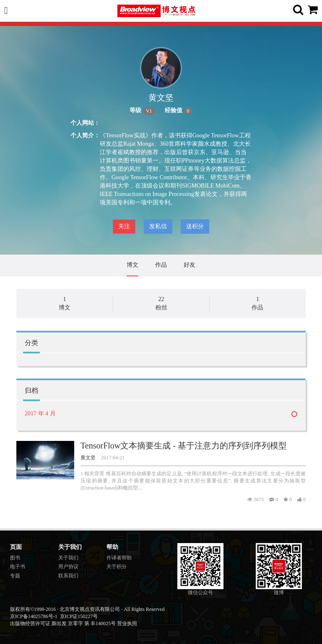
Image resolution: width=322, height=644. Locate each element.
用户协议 (68, 567)
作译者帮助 (119, 558)
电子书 (18, 567)
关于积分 (117, 567)
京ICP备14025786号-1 (34, 616)
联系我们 (68, 576)
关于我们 (68, 558)
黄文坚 (88, 458)
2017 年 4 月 (40, 413)
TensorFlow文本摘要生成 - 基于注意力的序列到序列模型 (184, 446)
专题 (15, 576)
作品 (161, 265)
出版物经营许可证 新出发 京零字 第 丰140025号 (63, 623)
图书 (15, 558)
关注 (124, 226)
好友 (190, 265)
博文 (132, 265)
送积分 (195, 226)
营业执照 (127, 623)
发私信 (158, 226)
